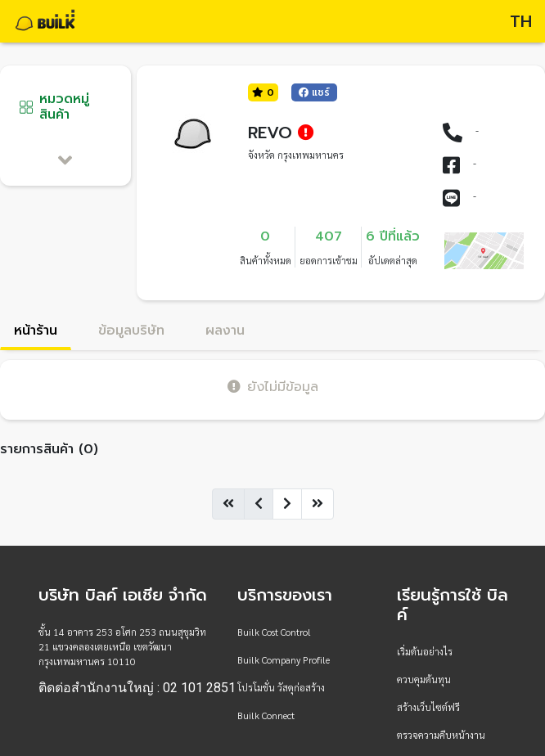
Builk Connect (266, 715)
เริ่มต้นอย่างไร (425, 651)
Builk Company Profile (284, 659)
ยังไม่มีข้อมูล (273, 387)
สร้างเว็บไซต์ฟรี (428, 707)
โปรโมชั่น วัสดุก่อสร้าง (281, 687)
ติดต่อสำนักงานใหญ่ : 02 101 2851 (137, 688)
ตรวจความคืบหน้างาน (441, 735)
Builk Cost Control (274, 632)
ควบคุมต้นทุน (424, 679)
